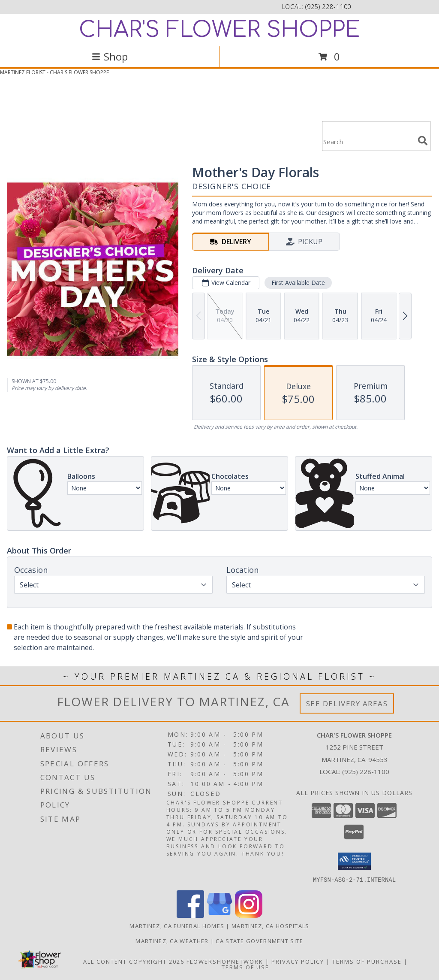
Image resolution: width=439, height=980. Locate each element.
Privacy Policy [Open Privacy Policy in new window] (298, 961)
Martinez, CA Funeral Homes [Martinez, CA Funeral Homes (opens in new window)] (177, 926)
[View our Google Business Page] (219, 915)
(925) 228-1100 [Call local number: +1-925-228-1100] (328, 7)
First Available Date (298, 283)
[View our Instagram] (249, 915)
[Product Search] (368, 141)
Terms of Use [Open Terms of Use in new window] (245, 967)
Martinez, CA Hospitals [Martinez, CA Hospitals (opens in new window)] (271, 926)
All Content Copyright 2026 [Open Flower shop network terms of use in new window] (134, 961)
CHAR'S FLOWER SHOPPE (219, 30)
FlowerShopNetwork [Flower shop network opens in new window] (225, 961)
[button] (354, 861)
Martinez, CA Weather (172, 941)
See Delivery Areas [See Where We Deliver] (347, 703)
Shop (110, 56)
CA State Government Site (259, 941)
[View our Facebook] (190, 915)
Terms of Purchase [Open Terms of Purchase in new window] (367, 961)
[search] (423, 141)
